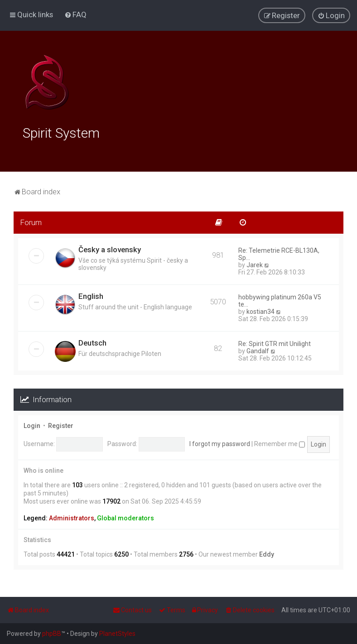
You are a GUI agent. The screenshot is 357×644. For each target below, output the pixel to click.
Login (32, 424)
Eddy (267, 553)
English (91, 295)
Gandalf (258, 350)
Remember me (280, 442)
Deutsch (92, 341)
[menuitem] (75, 14)
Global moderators (125, 517)
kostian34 (261, 310)
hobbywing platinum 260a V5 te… (280, 299)
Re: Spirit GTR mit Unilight (275, 342)
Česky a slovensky (110, 248)
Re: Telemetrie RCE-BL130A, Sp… (279, 253)
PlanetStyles (117, 634)
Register (61, 424)
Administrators (72, 517)
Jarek (255, 264)
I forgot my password (220, 442)
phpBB (52, 634)
